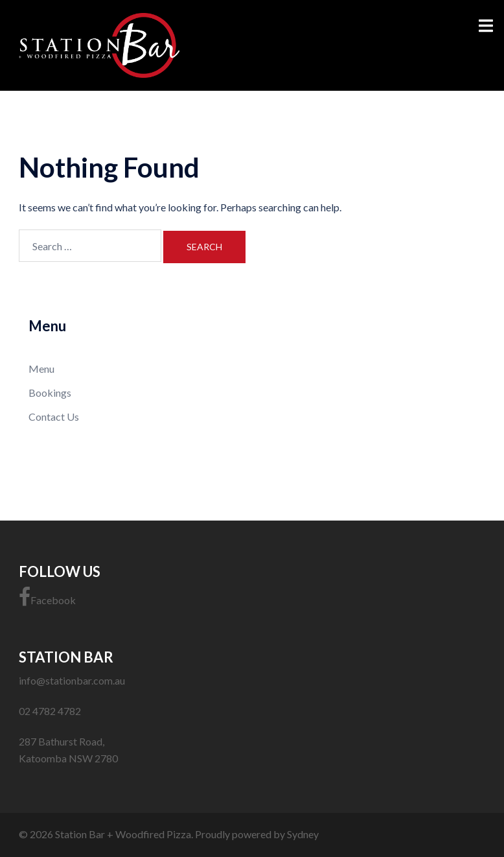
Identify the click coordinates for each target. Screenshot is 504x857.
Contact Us (54, 417)
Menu (41, 369)
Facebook (47, 597)
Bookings (50, 393)
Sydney (303, 834)
